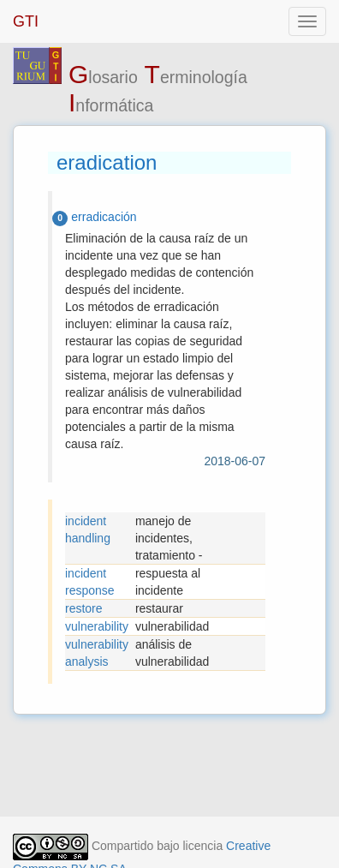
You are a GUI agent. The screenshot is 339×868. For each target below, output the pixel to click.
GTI (26, 21)
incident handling (88, 530)
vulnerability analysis (97, 653)
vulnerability (97, 626)
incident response (90, 582)
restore (84, 608)
